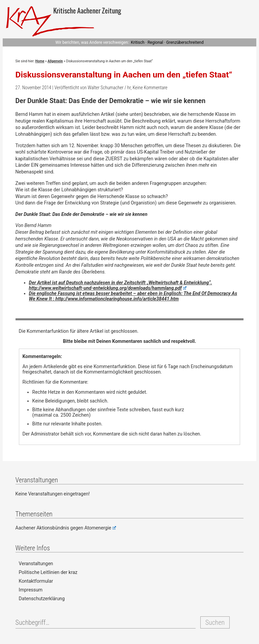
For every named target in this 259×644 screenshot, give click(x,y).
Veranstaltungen (36, 563)
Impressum (31, 590)
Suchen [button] (215, 622)
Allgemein (55, 61)
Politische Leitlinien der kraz (48, 572)
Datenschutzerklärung (42, 599)
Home (40, 61)
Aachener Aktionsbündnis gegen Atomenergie (66, 528)
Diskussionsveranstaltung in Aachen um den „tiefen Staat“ (124, 75)
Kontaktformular (36, 581)
